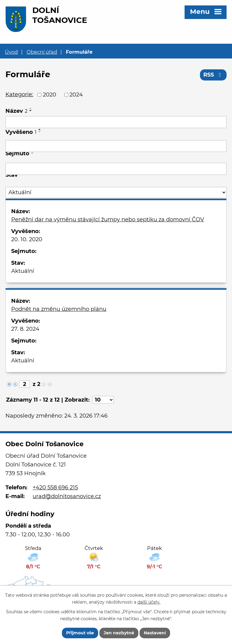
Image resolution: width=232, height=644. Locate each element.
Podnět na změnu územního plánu (59, 309)
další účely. (149, 602)
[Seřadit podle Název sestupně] (31, 111)
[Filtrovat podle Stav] (116, 193)
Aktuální (23, 271)
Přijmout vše (80, 633)
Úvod (11, 52)
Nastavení (155, 633)
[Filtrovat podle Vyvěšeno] (116, 146)
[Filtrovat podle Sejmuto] (116, 169)
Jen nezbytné (119, 633)
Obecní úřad (42, 52)
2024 (76, 95)
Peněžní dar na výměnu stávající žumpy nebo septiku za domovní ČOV (108, 219)
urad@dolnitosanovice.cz (67, 496)
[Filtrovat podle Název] (116, 122)
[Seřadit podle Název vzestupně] (31, 108)
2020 (50, 95)
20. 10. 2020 (27, 239)
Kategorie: (19, 94)
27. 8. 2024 (25, 329)
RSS (213, 75)
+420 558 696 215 (55, 488)
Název (16, 111)
